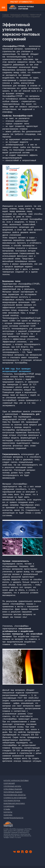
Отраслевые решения (13, 789)
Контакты (8, 812)
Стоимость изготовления (15, 798)
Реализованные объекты (15, 795)
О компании (9, 806)
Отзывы (7, 809)
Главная (6, 15)
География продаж (12, 801)
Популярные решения (13, 792)
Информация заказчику (19, 15)
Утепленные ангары (12, 786)
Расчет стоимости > (22, 2)
